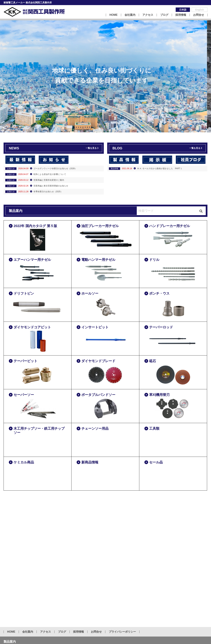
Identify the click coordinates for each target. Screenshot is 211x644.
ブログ (164, 15)
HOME (113, 15)
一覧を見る (91, 148)
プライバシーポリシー (122, 632)
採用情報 (181, 15)
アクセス (148, 15)
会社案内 (130, 15)
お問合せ (199, 15)
